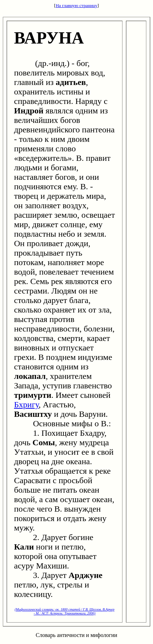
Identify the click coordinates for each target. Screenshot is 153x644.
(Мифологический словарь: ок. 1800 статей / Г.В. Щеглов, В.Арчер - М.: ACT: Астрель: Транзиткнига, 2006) (65, 611)
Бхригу (26, 405)
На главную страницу (76, 5)
